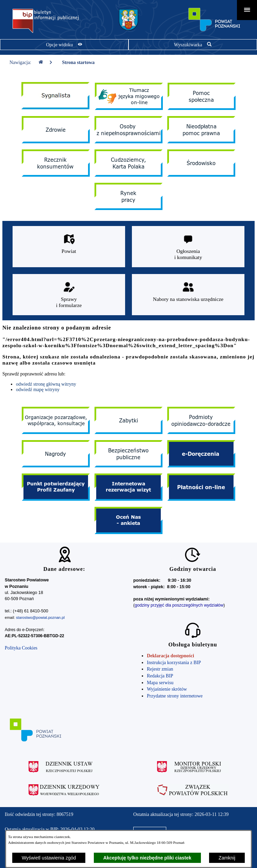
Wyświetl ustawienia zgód (49, 858)
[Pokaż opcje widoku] (64, 45)
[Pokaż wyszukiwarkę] (193, 45)
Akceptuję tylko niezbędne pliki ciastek (147, 858)
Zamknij (227, 858)
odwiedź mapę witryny (38, 390)
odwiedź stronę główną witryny (46, 384)
